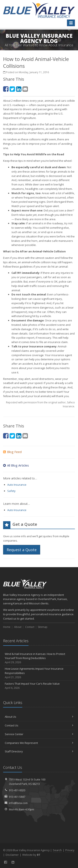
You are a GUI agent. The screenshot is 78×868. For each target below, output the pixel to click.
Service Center (39, 734)
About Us (39, 717)
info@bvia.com (18, 803)
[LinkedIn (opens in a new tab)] (19, 89)
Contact (30, 627)
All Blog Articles (16, 465)
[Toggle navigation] (71, 23)
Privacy (70, 850)
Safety (11, 491)
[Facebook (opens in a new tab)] (6, 89)
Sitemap (43, 627)
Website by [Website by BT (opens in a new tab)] (31, 855)
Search (57, 850)
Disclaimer (12, 855)
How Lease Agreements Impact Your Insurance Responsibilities (39, 673)
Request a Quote (22, 550)
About (18, 627)
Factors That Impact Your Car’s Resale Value (39, 686)
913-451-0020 (17, 790)
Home (7, 627)
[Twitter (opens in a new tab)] (12, 89)
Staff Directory (39, 751)
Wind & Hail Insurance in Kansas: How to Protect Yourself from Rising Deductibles (39, 658)
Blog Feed (12, 452)
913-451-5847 (17, 797)
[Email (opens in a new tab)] (25, 89)
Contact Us (39, 725)
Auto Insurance (17, 485)
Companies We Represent (39, 743)
